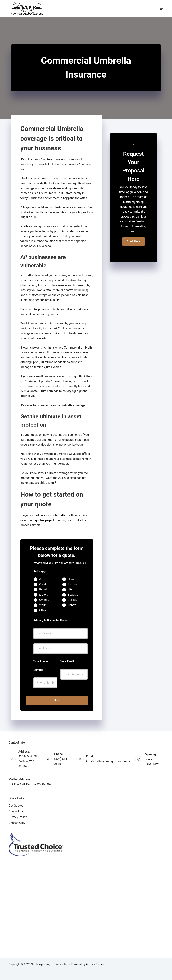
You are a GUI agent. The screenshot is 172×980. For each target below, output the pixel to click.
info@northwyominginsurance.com (109, 761)
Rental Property (46, 589)
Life (70, 589)
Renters (72, 584)
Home (71, 579)
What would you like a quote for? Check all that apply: (60, 567)
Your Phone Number (41, 666)
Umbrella (45, 600)
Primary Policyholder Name (52, 621)
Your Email (68, 661)
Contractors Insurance (75, 605)
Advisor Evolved (96, 964)
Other (43, 610)
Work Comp (46, 605)
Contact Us (16, 811)
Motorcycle (46, 595)
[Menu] (162, 8)
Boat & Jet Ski (75, 595)
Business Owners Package (75, 600)
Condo (43, 584)
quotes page (43, 520)
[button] (133, 241)
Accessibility (17, 823)
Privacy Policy (18, 817)
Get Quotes (16, 806)
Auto (42, 579)
